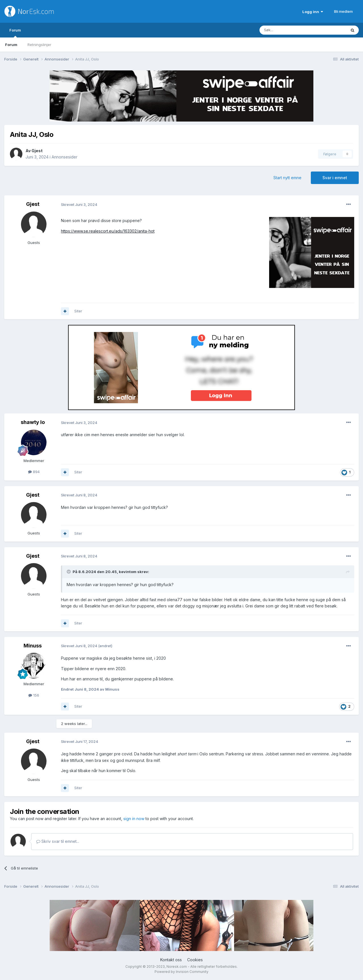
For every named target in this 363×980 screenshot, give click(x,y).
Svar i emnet (335, 178)
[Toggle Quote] (69, 572)
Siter (78, 311)
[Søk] (286, 30)
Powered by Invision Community (181, 972)
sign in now (134, 819)
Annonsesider (65, 157)
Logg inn (313, 12)
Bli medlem (343, 11)
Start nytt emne (287, 178)
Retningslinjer (39, 45)
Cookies (195, 960)
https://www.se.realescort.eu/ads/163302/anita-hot (108, 231)
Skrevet (79, 204)
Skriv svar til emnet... (58, 841)
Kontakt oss (171, 960)
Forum (15, 33)
